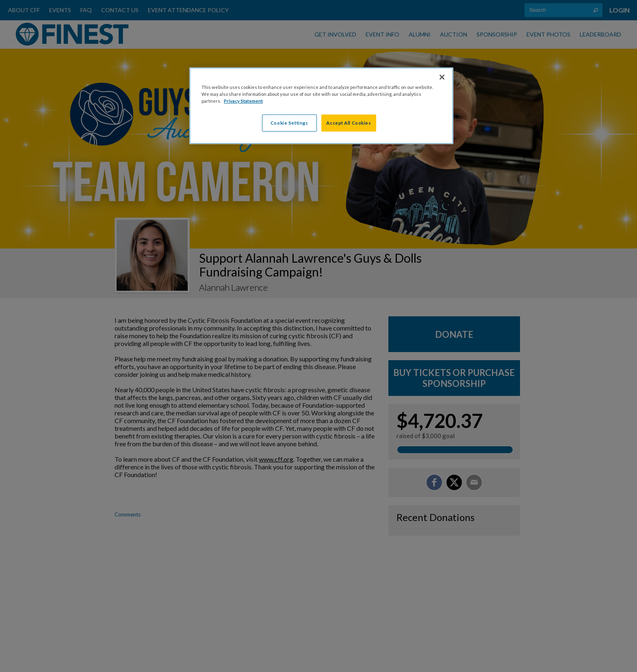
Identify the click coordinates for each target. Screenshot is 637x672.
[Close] (442, 77)
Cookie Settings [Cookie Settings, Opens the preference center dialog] (289, 123)
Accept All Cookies (349, 123)
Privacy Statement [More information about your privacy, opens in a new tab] (243, 101)
